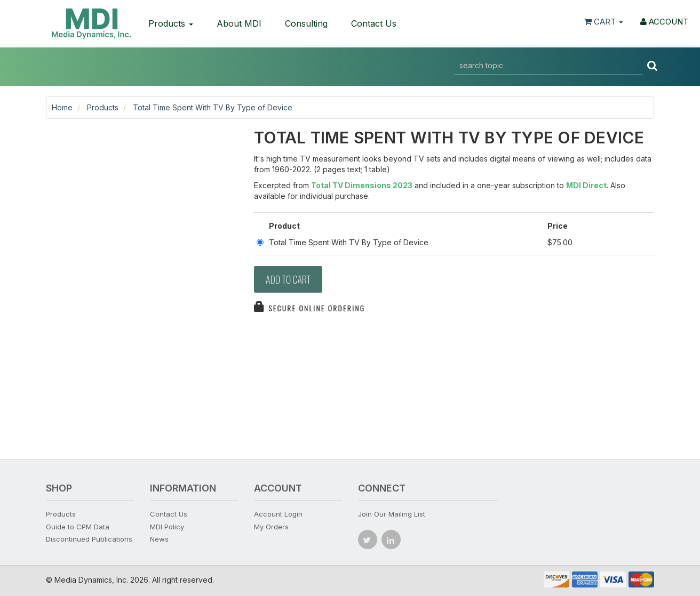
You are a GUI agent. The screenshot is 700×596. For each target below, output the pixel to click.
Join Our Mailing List (392, 514)
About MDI (239, 23)
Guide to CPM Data (78, 527)
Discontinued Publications (89, 539)
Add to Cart (288, 279)
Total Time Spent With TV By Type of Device (213, 107)
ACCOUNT (664, 22)
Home (62, 107)
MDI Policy (167, 527)
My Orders (271, 527)
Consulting (306, 23)
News (159, 539)
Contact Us (374, 23)
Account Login (278, 514)
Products (171, 23)
